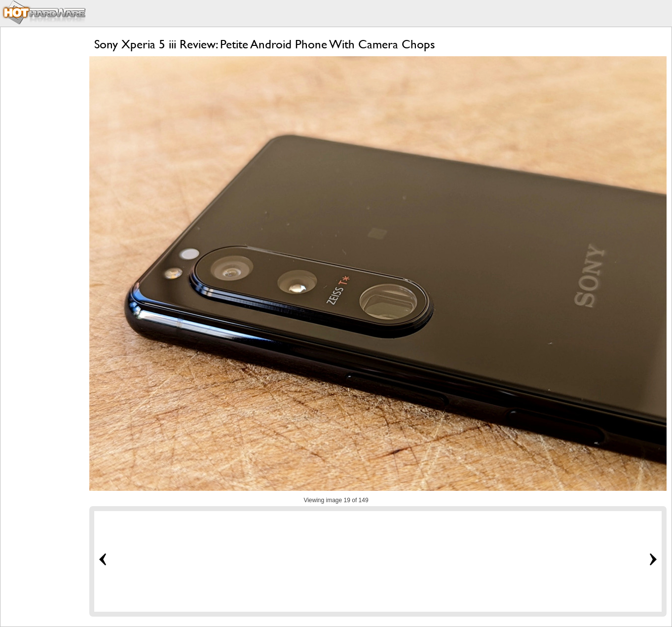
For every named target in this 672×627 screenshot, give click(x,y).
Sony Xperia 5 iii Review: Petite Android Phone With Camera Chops (265, 44)
